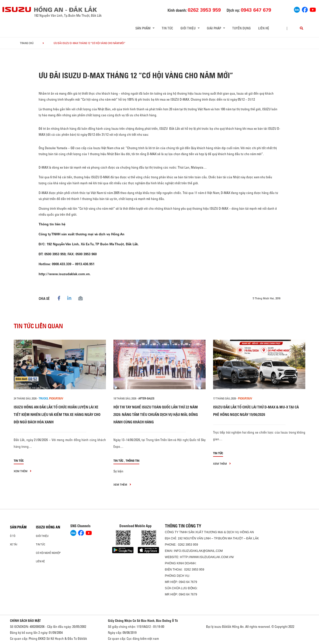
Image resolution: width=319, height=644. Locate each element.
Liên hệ (264, 28)
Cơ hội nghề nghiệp (48, 553)
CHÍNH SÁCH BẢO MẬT (25, 621)
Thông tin (132, 461)
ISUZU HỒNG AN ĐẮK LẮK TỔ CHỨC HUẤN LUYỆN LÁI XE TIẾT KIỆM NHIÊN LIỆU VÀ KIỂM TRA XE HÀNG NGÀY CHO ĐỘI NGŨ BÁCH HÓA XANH (57, 415)
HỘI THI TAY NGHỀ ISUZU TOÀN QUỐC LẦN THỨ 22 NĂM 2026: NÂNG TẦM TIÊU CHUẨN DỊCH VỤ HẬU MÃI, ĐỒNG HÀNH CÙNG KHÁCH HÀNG (156, 415)
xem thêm (23, 471)
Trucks (43, 398)
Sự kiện (118, 471)
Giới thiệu (42, 536)
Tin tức (167, 28)
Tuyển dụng (241, 28)
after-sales (146, 398)
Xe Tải (14, 544)
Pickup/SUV (56, 398)
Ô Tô (13, 536)
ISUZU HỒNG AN (48, 527)
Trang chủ (27, 43)
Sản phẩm (18, 527)
